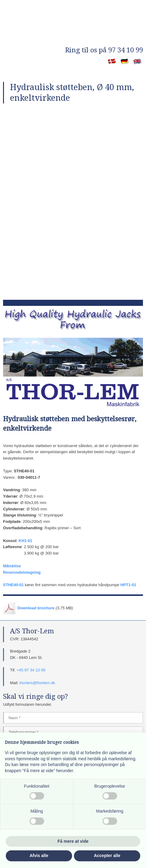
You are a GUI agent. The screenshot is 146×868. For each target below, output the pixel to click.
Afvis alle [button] (39, 856)
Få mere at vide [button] (73, 841)
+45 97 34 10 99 (31, 670)
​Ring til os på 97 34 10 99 (104, 50)
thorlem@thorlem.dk (37, 683)
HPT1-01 (128, 585)
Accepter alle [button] (107, 856)
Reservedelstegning (22, 572)
